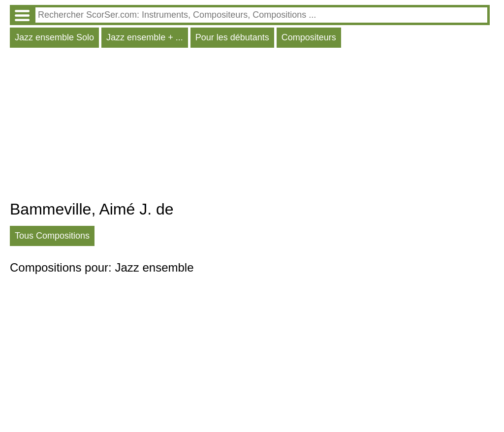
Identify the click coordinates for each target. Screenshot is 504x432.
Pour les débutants (232, 37)
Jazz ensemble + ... (145, 37)
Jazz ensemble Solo (54, 37)
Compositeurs (309, 37)
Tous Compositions (52, 236)
